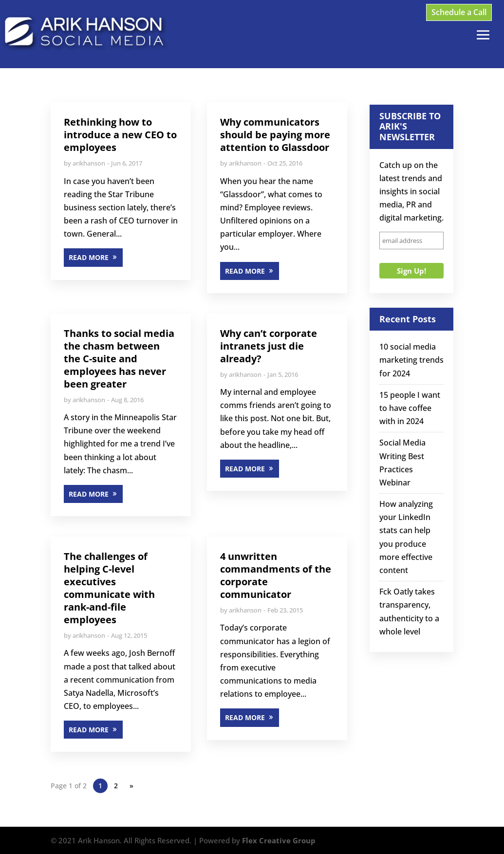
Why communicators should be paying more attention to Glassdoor (275, 135)
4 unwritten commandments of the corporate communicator (276, 575)
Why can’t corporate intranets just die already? (269, 346)
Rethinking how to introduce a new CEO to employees (120, 135)
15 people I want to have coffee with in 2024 (410, 408)
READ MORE (89, 257)
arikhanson (89, 163)
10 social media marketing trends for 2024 (411, 360)
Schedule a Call (459, 12)
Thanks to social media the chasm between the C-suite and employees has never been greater (119, 359)
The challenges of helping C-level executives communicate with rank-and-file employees (109, 588)
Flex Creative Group (279, 840)
